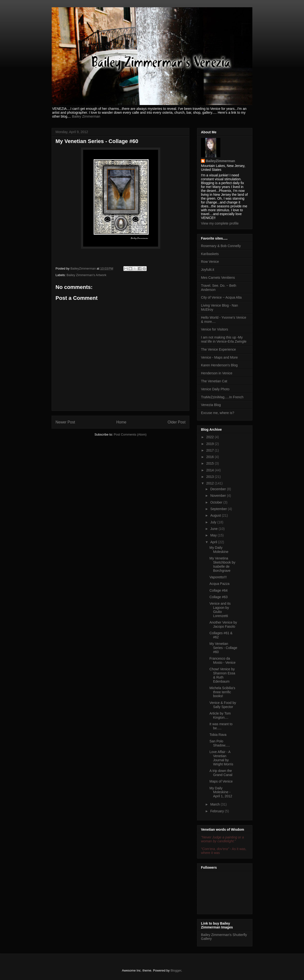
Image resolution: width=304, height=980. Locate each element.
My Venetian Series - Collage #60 (223, 648)
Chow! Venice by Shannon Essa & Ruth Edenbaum (222, 675)
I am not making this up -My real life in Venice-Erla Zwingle (224, 339)
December (218, 489)
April (214, 542)
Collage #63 (219, 597)
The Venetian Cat (214, 381)
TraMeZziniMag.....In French (222, 397)
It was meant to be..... (221, 726)
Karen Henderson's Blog (219, 365)
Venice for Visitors (215, 329)
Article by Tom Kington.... (220, 715)
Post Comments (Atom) (130, 434)
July (214, 522)
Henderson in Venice (217, 373)
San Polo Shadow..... (220, 743)
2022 (211, 437)
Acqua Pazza (220, 584)
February (217, 811)
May (214, 535)
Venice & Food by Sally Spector (223, 705)
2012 (211, 483)
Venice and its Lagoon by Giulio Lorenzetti (220, 610)
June (214, 529)
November (218, 496)
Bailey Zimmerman (86, 116)
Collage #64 (219, 590)
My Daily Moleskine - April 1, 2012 (221, 792)
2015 (211, 463)
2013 (211, 477)
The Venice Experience (218, 349)
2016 (211, 457)
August (216, 515)
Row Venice (210, 262)
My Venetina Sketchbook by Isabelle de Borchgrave (222, 564)
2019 (211, 444)
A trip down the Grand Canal (221, 773)
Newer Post (65, 422)
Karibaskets (210, 254)
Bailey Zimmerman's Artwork (87, 275)
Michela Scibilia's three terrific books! (222, 692)
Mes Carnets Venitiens (218, 278)
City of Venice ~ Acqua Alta (221, 297)
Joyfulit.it (208, 270)
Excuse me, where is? (218, 413)
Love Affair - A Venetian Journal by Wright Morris (221, 758)
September (219, 509)
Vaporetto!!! (218, 577)
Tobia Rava (218, 735)
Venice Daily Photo (215, 389)
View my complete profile (220, 223)
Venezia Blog (211, 405)
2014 (211, 470)
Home (121, 422)
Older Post (176, 422)
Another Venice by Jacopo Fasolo (223, 624)
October (217, 502)
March (215, 804)
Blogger (176, 970)
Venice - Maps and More (219, 357)
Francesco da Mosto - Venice (223, 660)
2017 (211, 450)
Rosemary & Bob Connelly (221, 246)
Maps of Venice (221, 781)
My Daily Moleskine (219, 550)
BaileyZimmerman (220, 161)
